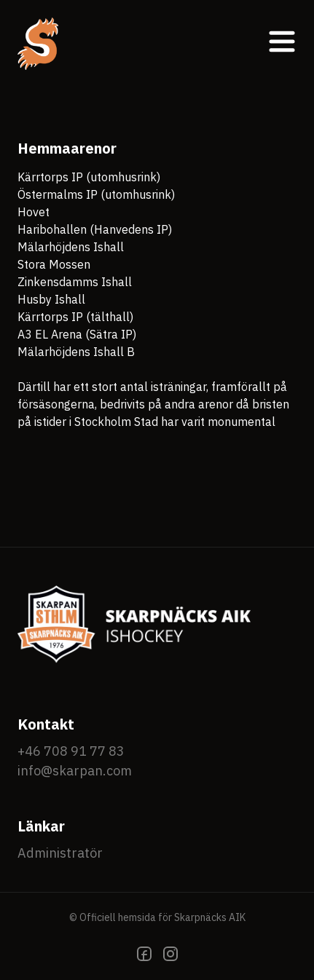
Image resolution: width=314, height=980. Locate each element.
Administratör (60, 853)
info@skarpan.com (75, 771)
